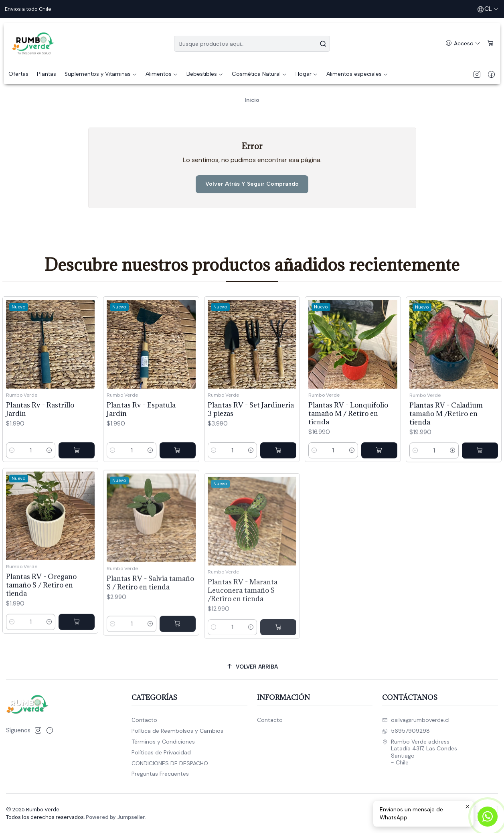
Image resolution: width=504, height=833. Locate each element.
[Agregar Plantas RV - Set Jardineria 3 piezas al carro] (278, 488)
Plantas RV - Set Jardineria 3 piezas (251, 446)
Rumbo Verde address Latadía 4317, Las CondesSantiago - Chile (420, 752)
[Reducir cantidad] (12, 467)
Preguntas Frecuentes (160, 774)
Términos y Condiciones (163, 742)
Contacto (144, 720)
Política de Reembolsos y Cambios (177, 731)
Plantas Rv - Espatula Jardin (141, 436)
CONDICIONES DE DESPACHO (170, 763)
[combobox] (252, 44)
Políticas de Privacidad (161, 752)
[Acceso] (463, 44)
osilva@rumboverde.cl (416, 720)
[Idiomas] (488, 9)
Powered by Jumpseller (115, 817)
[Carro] (491, 44)
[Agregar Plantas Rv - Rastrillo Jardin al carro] (77, 467)
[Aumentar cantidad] (49, 467)
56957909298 (406, 731)
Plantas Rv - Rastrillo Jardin (40, 426)
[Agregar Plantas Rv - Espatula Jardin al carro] (178, 478)
